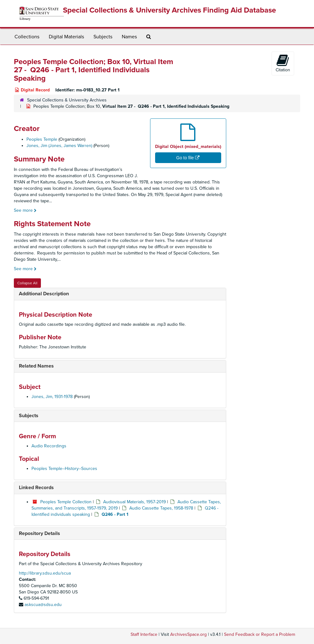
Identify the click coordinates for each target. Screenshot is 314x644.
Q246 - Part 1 (115, 514)
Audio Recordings (49, 446)
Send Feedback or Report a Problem (260, 634)
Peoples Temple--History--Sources (64, 469)
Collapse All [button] (27, 283)
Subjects (103, 37)
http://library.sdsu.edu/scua (45, 573)
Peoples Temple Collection (66, 502)
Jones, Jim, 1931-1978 (52, 397)
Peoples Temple (42, 139)
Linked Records (36, 488)
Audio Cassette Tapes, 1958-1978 (161, 508)
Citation (283, 63)
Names (129, 37)
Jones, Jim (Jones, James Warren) (59, 146)
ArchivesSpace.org (188, 634)
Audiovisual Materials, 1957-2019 (135, 502)
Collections (27, 37)
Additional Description (44, 294)
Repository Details (39, 533)
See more (25, 210)
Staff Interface (144, 634)
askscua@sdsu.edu (43, 605)
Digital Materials (66, 37)
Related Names (36, 366)
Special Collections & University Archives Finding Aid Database (169, 10)
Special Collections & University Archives (67, 100)
